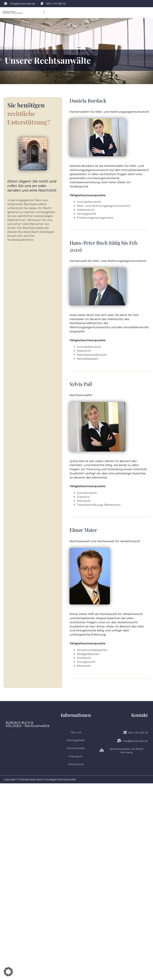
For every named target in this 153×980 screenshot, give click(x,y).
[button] (44, 12)
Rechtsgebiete (76, 740)
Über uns (76, 732)
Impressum (76, 756)
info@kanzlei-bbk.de (133, 741)
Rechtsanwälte (76, 748)
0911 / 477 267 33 (136, 733)
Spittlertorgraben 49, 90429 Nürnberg (121, 751)
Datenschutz (76, 764)
